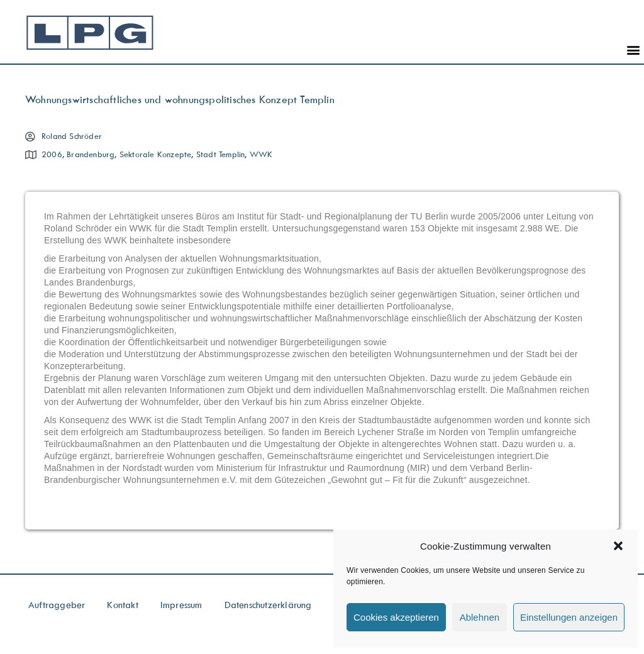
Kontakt (122, 605)
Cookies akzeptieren (396, 617)
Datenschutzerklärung (268, 605)
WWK (261, 154)
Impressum (181, 605)
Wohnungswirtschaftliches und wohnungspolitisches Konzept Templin (180, 99)
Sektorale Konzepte (156, 154)
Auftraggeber (57, 605)
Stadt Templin (221, 154)
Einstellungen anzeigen (569, 617)
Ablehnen (480, 617)
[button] (618, 546)
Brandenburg (91, 154)
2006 (52, 154)
